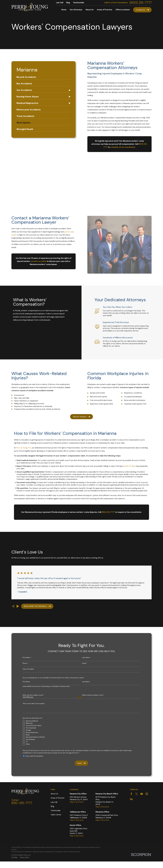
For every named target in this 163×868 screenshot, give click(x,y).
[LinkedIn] (131, 799)
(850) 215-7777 (141, 3)
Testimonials (79, 3)
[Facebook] (131, 794)
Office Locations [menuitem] (123, 10)
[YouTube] (142, 794)
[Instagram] (147, 794)
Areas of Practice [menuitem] (105, 10)
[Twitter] (136, 794)
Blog (68, 3)
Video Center (56, 815)
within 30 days (130, 469)
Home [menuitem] (64, 10)
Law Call (60, 3)
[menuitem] (44, 77)
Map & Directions (77, 802)
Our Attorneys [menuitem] (76, 10)
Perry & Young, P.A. (24, 451)
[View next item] (18, 606)
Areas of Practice (57, 798)
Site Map (14, 857)
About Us (54, 794)
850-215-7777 (22, 803)
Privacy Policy (25, 857)
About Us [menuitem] (90, 10)
